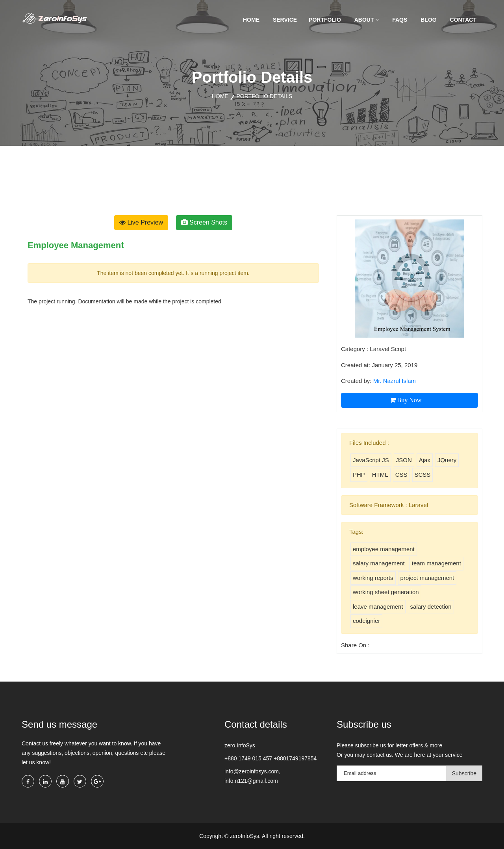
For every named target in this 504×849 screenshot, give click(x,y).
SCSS (423, 475)
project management (427, 578)
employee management (384, 549)
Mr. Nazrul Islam (395, 381)
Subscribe (464, 773)
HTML (380, 475)
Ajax (425, 460)
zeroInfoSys (244, 836)
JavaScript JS (371, 460)
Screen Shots (204, 222)
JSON (404, 460)
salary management (379, 563)
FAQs (400, 20)
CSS (401, 475)
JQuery (447, 460)
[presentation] (43, 184)
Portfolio (325, 20)
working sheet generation (386, 592)
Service (285, 20)
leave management (378, 607)
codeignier (366, 621)
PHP (359, 475)
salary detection (431, 607)
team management (436, 563)
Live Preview (141, 222)
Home (251, 20)
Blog (428, 20)
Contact (463, 20)
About (367, 20)
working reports (373, 578)
